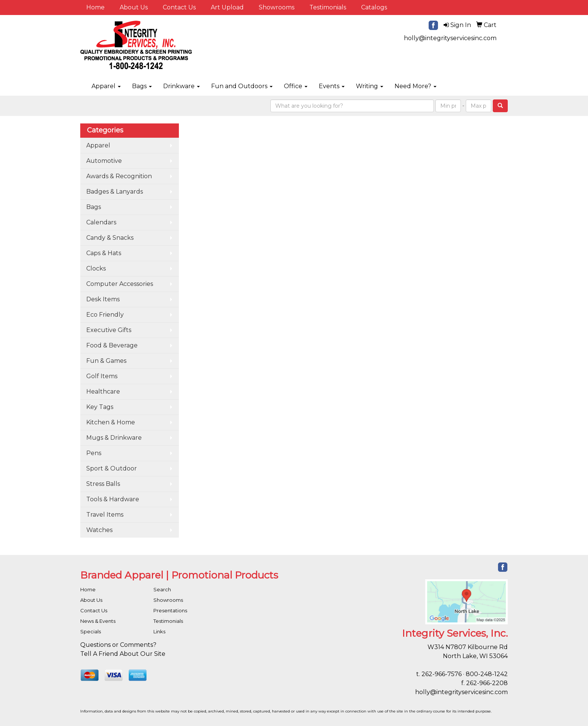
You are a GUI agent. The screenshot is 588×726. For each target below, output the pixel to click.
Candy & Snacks (110, 238)
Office (296, 86)
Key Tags (100, 407)
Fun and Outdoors (242, 86)
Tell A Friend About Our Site (123, 654)
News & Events (98, 621)
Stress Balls (103, 484)
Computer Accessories (120, 284)
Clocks (96, 268)
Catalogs (374, 7)
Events (332, 86)
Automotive (104, 161)
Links (159, 631)
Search (162, 589)
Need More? (415, 86)
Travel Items (105, 515)
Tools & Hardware (113, 499)
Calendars (101, 222)
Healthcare (103, 392)
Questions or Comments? (118, 645)
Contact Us (179, 7)
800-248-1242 (487, 674)
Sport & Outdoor (112, 468)
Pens (94, 453)
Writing (370, 86)
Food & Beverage (112, 345)
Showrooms (277, 7)
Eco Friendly (105, 315)
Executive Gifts (109, 330)
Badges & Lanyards (115, 192)
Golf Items (102, 376)
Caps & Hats (104, 253)
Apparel (106, 86)
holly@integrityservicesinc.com (450, 38)
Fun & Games (106, 361)
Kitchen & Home (111, 422)
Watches (99, 530)
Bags (142, 86)
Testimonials (328, 7)
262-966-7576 (442, 674)
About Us (134, 7)
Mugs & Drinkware (114, 438)
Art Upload (227, 7)
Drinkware (181, 86)
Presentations (170, 610)
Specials (91, 631)
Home (95, 7)
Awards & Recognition (119, 176)
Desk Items (103, 299)
